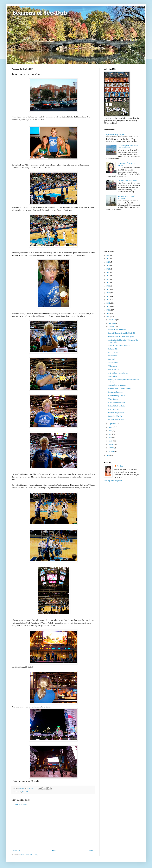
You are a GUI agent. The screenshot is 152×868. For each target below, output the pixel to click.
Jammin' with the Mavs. (117, 419)
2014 (109, 293)
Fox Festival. (113, 356)
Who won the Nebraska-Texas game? (121, 336)
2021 (109, 269)
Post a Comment (21, 804)
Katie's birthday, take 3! (116, 395)
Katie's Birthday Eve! (116, 416)
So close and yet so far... (117, 413)
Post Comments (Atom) (30, 855)
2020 (109, 272)
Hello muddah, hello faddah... (128, 181)
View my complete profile (113, 481)
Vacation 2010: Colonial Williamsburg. (126, 197)
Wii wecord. (112, 366)
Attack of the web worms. (117, 385)
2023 (109, 262)
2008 (109, 313)
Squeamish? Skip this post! (115, 134)
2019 (109, 276)
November (113, 323)
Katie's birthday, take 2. (116, 406)
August (111, 427)
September (113, 424)
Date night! (112, 359)
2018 (109, 279)
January (112, 451)
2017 (109, 283)
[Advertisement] (53, 828)
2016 (109, 286)
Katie (20, 792)
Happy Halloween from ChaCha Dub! (122, 333)
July (110, 431)
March (111, 444)
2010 (109, 307)
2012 (109, 300)
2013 (109, 296)
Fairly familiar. (113, 409)
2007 (109, 317)
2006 (109, 456)
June (110, 434)
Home (54, 851)
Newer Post (17, 851)
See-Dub (120, 466)
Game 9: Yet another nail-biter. (119, 346)
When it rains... (114, 399)
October (112, 327)
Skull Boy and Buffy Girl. (117, 330)
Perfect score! (113, 352)
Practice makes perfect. (116, 392)
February (112, 448)
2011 (109, 303)
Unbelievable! (113, 349)
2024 (109, 259)
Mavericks (25, 792)
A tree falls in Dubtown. (117, 402)
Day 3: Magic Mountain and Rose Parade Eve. (128, 147)
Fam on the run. (114, 369)
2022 (109, 265)
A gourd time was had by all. (118, 373)
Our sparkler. (113, 376)
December (112, 320)
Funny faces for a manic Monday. (120, 389)
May (110, 438)
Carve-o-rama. (113, 363)
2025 (109, 255)
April (111, 441)
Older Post (91, 851)
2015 (109, 289)
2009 (109, 310)
